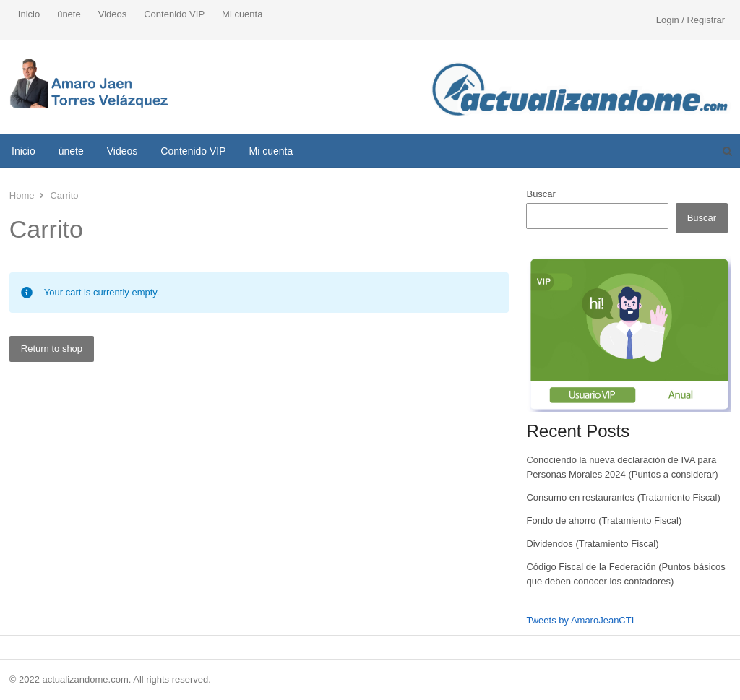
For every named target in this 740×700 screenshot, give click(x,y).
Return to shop (52, 349)
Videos (113, 14)
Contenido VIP (174, 14)
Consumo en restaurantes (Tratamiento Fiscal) (623, 497)
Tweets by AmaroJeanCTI (580, 620)
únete (69, 14)
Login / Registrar (690, 20)
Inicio (29, 14)
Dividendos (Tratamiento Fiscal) (592, 544)
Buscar (541, 194)
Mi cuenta (242, 14)
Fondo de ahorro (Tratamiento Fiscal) (604, 520)
